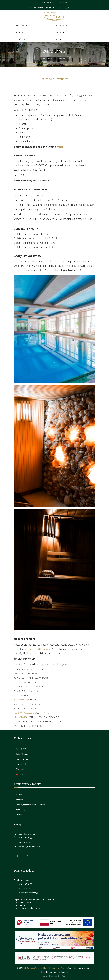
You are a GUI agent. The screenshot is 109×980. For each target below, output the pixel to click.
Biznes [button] (19, 32)
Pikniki (19, 815)
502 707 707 (50, 8)
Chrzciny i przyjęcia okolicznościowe (30, 805)
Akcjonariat (20, 769)
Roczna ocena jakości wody (29, 908)
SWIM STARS (18, 695)
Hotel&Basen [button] (22, 26)
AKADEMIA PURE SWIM (22, 700)
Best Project (63, 976)
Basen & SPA (21, 749)
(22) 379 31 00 (38, 8)
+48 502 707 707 (25, 842)
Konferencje (21, 810)
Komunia (19, 800)
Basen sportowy (25, 903)
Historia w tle (21, 764)
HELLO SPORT (20, 717)
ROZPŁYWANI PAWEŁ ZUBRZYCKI (26, 713)
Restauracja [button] (62, 26)
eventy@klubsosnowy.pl (29, 893)
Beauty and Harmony (39, 649)
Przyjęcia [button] (20, 39)
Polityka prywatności (50, 972)
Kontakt (60, 39)
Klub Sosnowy (47, 59)
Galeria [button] (60, 32)
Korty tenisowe (22, 759)
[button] (55, 774)
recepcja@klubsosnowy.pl (70, 8)
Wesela (19, 795)
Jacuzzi (22, 905)
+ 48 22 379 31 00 (25, 838)
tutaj (60, 147)
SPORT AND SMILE (20, 682)
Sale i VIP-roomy (22, 754)
